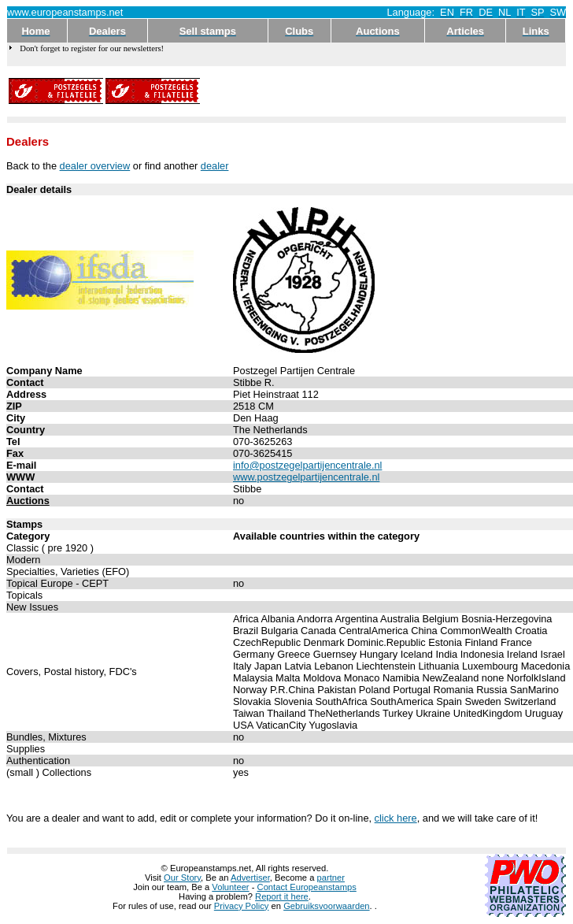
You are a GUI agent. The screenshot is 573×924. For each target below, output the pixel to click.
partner (331, 878)
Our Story (182, 878)
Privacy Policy (242, 906)
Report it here (282, 896)
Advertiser (250, 878)
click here (396, 818)
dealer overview (95, 166)
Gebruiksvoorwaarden (326, 906)
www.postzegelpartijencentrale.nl (306, 477)
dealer (215, 166)
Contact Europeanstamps (307, 887)
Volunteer (230, 887)
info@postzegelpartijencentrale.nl (307, 465)
